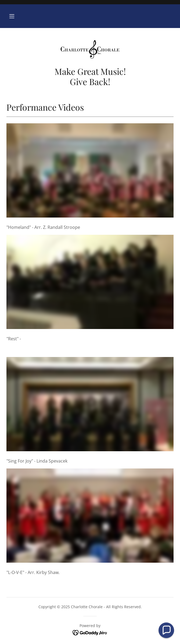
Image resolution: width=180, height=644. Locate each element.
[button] (12, 16)
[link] (90, 49)
